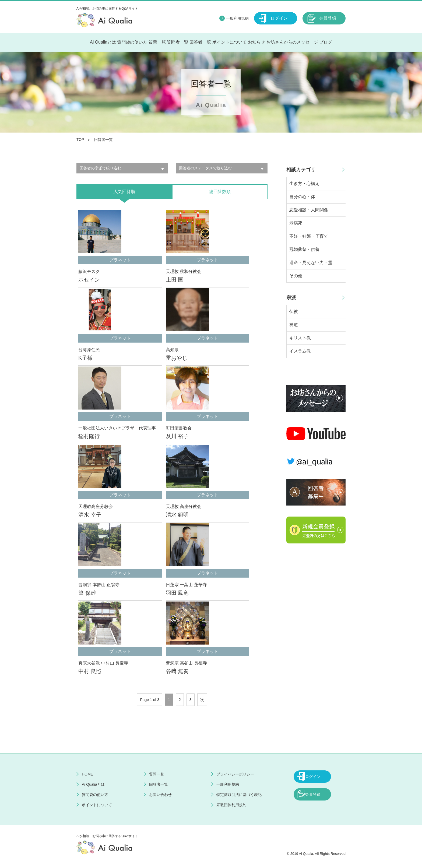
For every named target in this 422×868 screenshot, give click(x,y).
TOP (80, 140)
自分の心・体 (302, 197)
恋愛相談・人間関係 (309, 210)
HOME (87, 774)
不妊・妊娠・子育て (309, 236)
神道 (294, 325)
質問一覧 (157, 42)
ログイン (279, 18)
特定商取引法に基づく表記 (239, 795)
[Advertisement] (316, 635)
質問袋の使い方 (132, 42)
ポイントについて (230, 42)
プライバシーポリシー (235, 774)
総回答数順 (220, 192)
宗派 (291, 298)
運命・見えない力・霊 (311, 263)
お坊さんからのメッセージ (292, 42)
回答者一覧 (200, 42)
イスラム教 (300, 351)
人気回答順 (124, 192)
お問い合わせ (160, 795)
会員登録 (328, 18)
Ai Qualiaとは (103, 42)
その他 (296, 276)
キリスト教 (300, 338)
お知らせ (256, 42)
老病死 (296, 223)
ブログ (326, 42)
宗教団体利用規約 (231, 805)
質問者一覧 (178, 42)
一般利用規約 (237, 18)
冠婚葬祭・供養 (304, 249)
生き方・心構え (304, 184)
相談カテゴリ (301, 170)
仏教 (294, 312)
